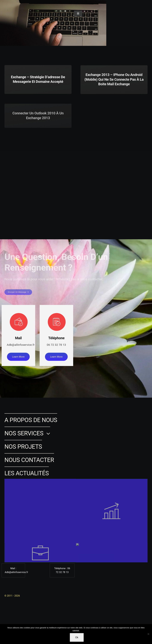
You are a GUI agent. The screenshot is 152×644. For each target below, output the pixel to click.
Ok (77, 637)
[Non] (148, 634)
